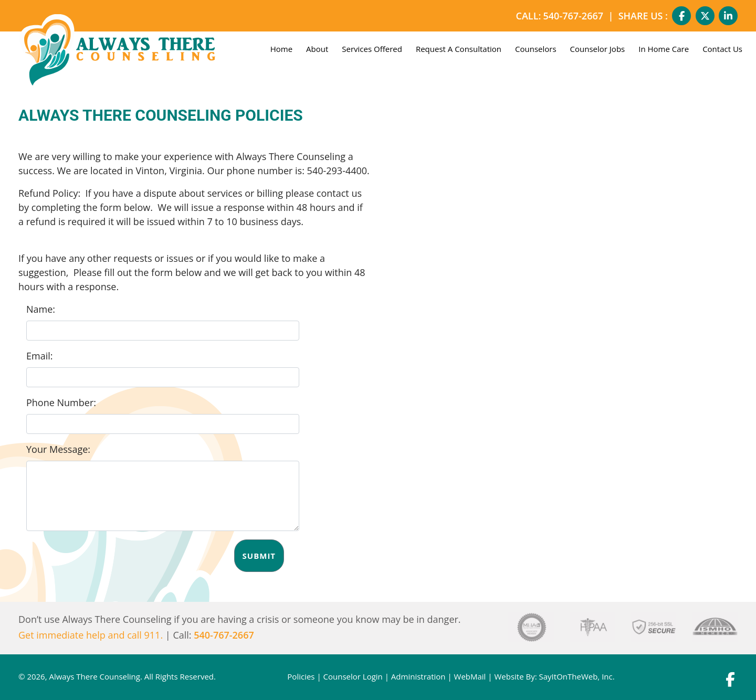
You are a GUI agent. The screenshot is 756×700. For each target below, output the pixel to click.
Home (281, 49)
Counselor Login (353, 676)
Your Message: (58, 449)
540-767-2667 (574, 16)
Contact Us (722, 49)
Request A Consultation (459, 49)
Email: (39, 356)
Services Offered (372, 49)
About (317, 49)
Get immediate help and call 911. (91, 635)
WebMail (470, 676)
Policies (301, 676)
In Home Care (664, 49)
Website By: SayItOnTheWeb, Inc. (554, 676)
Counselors (536, 49)
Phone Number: (61, 402)
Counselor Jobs (598, 49)
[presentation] (106, 560)
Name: (41, 309)
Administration (418, 676)
